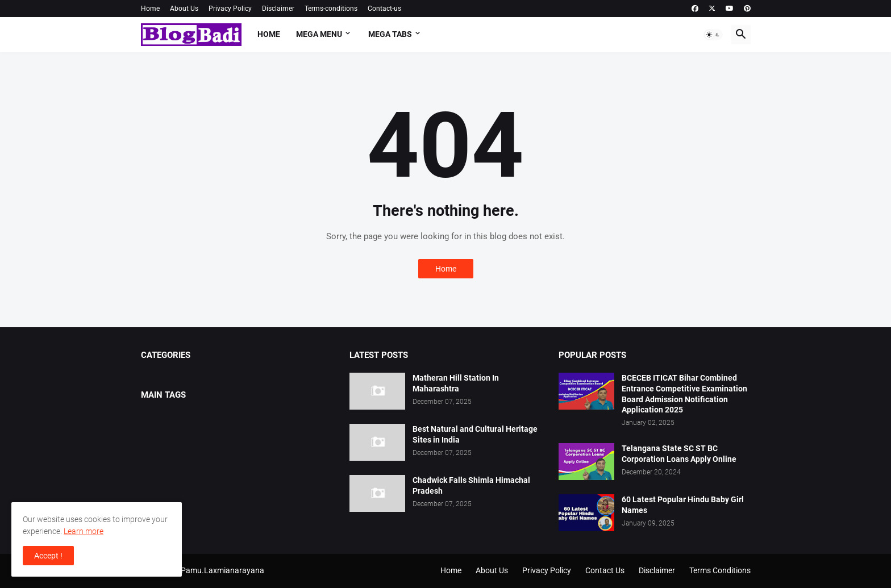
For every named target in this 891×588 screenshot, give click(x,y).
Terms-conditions (331, 9)
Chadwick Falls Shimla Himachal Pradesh (471, 485)
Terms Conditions (720, 570)
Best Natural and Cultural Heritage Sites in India (475, 434)
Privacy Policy (230, 9)
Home (150, 9)
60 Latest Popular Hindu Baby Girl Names (683, 505)
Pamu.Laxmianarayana (222, 570)
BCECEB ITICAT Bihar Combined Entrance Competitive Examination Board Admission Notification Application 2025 (684, 394)
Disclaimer (278, 9)
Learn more (84, 531)
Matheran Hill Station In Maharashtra (456, 383)
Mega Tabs (390, 34)
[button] (713, 35)
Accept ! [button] (48, 556)
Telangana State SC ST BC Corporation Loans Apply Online (679, 454)
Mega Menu (319, 34)
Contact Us (605, 570)
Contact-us (384, 9)
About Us (184, 9)
